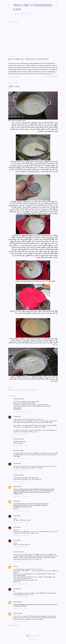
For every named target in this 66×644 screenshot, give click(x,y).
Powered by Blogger (33, 636)
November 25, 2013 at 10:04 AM (21, 412)
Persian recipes (16, 390)
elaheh (15, 501)
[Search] (57, 5)
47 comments (16, 77)
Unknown (16, 613)
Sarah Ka (16, 486)
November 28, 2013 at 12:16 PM (21, 584)
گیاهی (35, 390)
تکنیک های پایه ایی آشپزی (28, 390)
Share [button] (10, 77)
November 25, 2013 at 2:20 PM (21, 482)
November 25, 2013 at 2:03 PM (21, 470)
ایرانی (21, 390)
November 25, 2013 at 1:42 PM (21, 459)
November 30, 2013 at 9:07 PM (21, 622)
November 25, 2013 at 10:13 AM (21, 434)
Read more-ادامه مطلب (52, 76)
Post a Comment (13, 625)
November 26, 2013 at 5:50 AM (21, 522)
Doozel (16, 417)
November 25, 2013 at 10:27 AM (21, 446)
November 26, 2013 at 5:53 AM (21, 547)
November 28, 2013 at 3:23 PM (21, 597)
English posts (19, 13)
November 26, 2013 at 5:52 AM (21, 535)
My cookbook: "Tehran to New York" (28, 59)
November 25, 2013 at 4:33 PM (21, 496)
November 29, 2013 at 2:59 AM (21, 608)
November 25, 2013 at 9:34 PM (21, 511)
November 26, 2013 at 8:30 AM (21, 562)
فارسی (27, 13)
